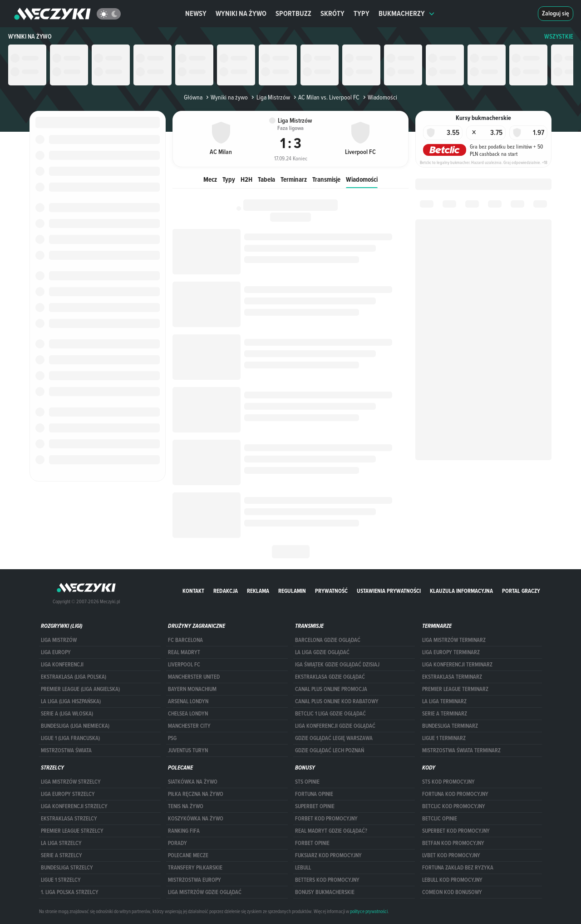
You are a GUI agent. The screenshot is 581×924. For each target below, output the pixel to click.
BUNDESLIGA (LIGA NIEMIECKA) (75, 726)
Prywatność (331, 591)
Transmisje (326, 179)
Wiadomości (362, 179)
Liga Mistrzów (270, 97)
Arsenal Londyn (188, 701)
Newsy (196, 13)
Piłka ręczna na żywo (196, 794)
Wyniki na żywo (241, 13)
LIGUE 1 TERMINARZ (444, 738)
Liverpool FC (184, 665)
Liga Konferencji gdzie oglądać (335, 726)
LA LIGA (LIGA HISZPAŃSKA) (71, 701)
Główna (193, 97)
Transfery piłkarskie (195, 868)
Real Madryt (184, 652)
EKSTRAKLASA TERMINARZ (452, 677)
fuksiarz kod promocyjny (328, 855)
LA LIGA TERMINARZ (444, 701)
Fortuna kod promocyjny (455, 794)
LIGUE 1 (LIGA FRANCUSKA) (70, 738)
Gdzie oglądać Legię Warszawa (334, 738)
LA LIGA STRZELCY (61, 843)
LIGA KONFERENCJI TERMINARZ (457, 665)
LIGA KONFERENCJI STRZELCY (74, 806)
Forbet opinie (312, 843)
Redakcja (226, 591)
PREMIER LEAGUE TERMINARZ (455, 689)
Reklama (258, 591)
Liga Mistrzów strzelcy (71, 782)
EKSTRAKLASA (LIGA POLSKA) (74, 677)
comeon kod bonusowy (452, 892)
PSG (172, 738)
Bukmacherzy (407, 13)
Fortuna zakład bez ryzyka (458, 868)
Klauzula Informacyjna (461, 591)
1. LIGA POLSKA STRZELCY (70, 892)
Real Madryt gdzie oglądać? (331, 831)
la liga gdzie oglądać (322, 652)
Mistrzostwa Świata (66, 750)
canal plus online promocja (331, 689)
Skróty (332, 13)
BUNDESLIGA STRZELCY (67, 868)
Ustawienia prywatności (389, 591)
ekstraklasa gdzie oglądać (330, 677)
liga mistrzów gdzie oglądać (205, 892)
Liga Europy (56, 652)
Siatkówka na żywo (193, 782)
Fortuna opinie (314, 794)
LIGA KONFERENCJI (62, 665)
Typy (362, 13)
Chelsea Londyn (188, 714)
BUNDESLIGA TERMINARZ (450, 726)
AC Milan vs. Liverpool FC (326, 97)
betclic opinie (440, 819)
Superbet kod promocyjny (456, 831)
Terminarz (294, 179)
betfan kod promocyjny (453, 843)
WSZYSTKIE (559, 37)
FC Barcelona (185, 640)
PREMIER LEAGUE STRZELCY (72, 831)
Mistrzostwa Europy (194, 880)
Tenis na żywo (186, 806)
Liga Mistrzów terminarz (454, 640)
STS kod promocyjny (448, 782)
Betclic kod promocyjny (454, 806)
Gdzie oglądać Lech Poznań (330, 750)
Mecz (210, 179)
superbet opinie (315, 806)
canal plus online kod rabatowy (337, 701)
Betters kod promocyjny (327, 880)
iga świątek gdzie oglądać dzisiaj (337, 665)
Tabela (266, 179)
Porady (177, 843)
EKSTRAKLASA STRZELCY (69, 819)
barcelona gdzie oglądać (328, 640)
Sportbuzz (293, 13)
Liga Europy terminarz (451, 652)
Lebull (303, 868)
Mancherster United (194, 677)
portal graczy (521, 591)
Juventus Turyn (188, 750)
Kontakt (193, 591)
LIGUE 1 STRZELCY (61, 880)
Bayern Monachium (192, 689)
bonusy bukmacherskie (325, 892)
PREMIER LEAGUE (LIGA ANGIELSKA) (80, 689)
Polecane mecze (188, 855)
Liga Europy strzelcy (68, 794)
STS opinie (307, 782)
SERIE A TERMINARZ (445, 714)
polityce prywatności (369, 911)
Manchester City (189, 726)
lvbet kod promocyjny (451, 855)
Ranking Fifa (184, 831)
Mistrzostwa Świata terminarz (461, 750)
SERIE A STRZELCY (62, 855)
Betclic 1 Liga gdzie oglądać (330, 714)
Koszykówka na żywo (196, 819)
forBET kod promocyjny (326, 819)
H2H (246, 179)
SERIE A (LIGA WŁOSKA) (67, 714)
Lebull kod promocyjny (452, 880)
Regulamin (292, 591)
